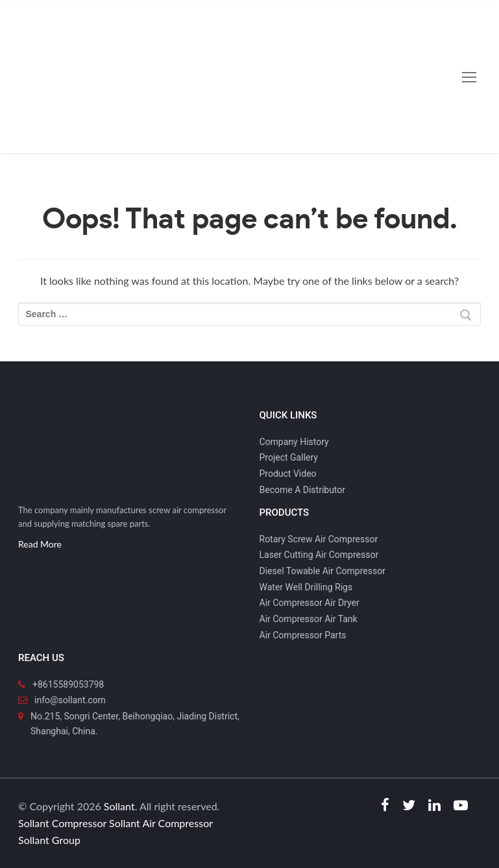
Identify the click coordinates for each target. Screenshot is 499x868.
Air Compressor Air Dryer (310, 603)
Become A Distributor (303, 490)
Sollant (119, 806)
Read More (40, 544)
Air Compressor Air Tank (309, 619)
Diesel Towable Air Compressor (323, 571)
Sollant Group (49, 840)
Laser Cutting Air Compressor (319, 555)
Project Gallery (289, 457)
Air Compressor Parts (303, 635)
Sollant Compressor (62, 823)
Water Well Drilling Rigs (306, 587)
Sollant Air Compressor (161, 823)
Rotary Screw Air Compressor (319, 539)
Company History (294, 442)
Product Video (288, 474)
